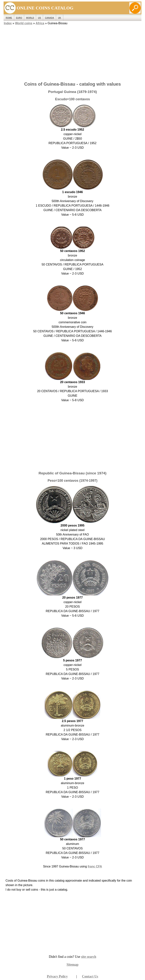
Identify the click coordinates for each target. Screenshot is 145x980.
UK (59, 18)
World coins (24, 23)
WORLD (30, 18)
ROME (9, 18)
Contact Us (90, 976)
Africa (40, 23)
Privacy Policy (57, 976)
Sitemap (73, 965)
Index (8, 23)
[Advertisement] (72, 52)
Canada (49, 18)
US (39, 18)
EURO (19, 18)
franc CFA (95, 866)
